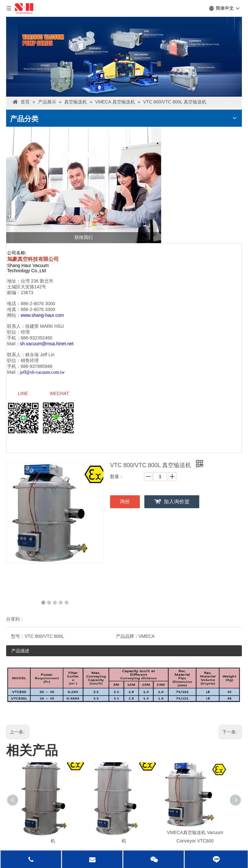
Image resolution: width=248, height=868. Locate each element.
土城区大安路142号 (27, 287)
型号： (18, 639)
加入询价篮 (177, 504)
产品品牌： (127, 639)
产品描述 (20, 653)
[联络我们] (84, 185)
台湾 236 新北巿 (37, 281)
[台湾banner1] (124, 57)
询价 (125, 504)
